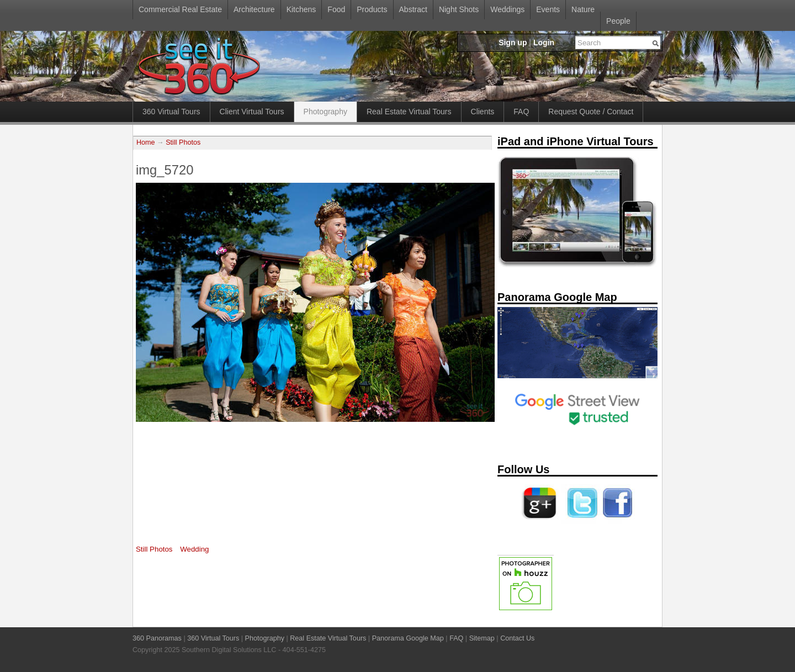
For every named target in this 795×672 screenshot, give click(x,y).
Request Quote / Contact (591, 112)
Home (146, 142)
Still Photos (183, 142)
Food (336, 9)
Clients (483, 112)
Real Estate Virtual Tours (409, 112)
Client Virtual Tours (252, 112)
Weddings (507, 9)
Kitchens (301, 9)
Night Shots (459, 9)
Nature (583, 9)
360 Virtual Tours (171, 112)
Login (544, 43)
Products (372, 9)
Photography (325, 112)
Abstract (413, 9)
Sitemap (482, 638)
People (618, 21)
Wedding (194, 549)
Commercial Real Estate (180, 9)
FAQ (521, 112)
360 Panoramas (157, 638)
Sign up (513, 43)
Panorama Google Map (408, 638)
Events (548, 9)
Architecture (254, 9)
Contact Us (517, 638)
